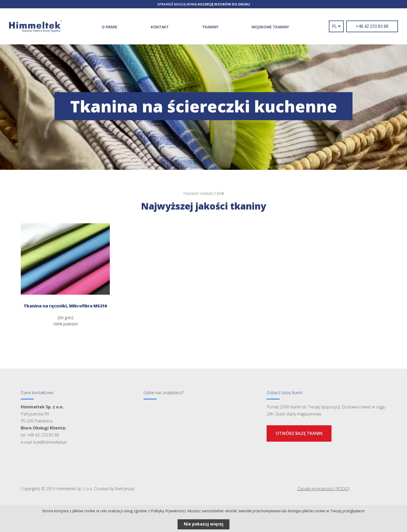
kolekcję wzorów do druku (224, 4)
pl (336, 26)
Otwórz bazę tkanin (299, 433)
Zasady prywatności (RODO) (323, 489)
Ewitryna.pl (125, 489)
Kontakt (160, 27)
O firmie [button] (110, 27)
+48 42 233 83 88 (372, 26)
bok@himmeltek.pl (50, 442)
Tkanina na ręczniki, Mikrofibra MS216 (65, 306)
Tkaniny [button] (210, 27)
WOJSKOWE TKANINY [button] (270, 27)
